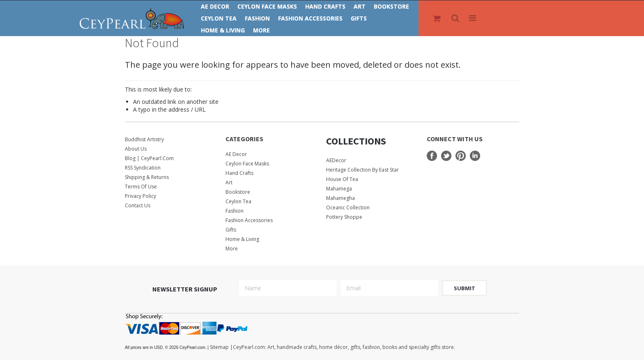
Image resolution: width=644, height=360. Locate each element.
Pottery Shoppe (344, 217)
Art (360, 6)
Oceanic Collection (348, 208)
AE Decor (215, 6)
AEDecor (336, 160)
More (261, 30)
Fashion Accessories (310, 18)
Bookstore (391, 6)
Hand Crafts (325, 6)
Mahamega (339, 189)
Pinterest (461, 156)
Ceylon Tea (219, 18)
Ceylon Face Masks (267, 6)
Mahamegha (340, 198)
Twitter (446, 156)
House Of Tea (342, 179)
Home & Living (223, 30)
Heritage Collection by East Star (362, 170)
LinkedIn (475, 156)
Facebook (432, 156)
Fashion (257, 18)
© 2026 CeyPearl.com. (167, 347)
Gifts (359, 18)
